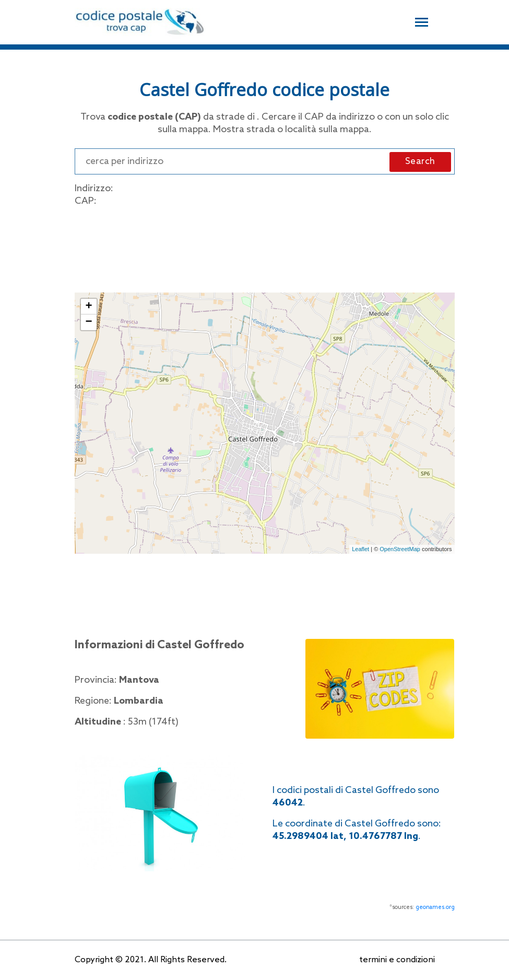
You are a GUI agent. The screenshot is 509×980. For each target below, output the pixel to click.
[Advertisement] (265, 248)
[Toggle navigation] (422, 21)
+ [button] (88, 307)
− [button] (88, 322)
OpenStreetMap (400, 549)
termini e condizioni (397, 960)
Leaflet (360, 549)
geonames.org (435, 907)
